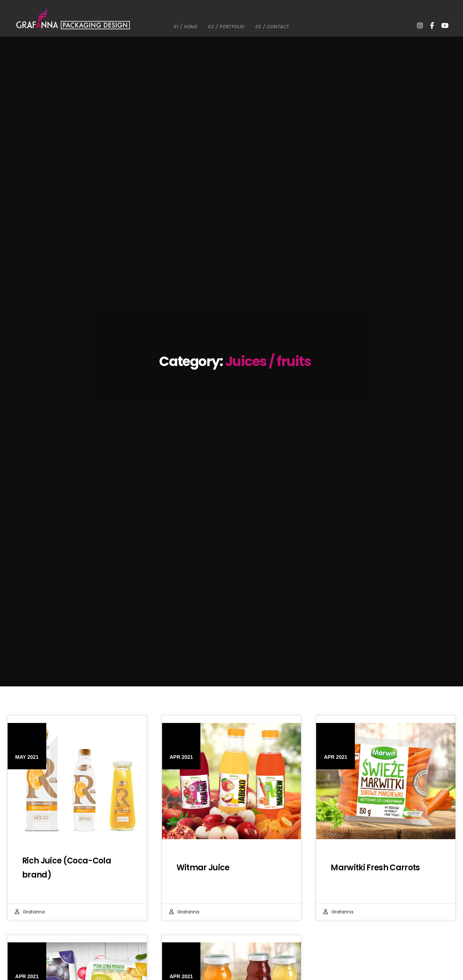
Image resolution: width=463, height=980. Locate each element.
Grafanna (34, 912)
